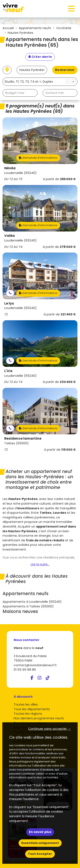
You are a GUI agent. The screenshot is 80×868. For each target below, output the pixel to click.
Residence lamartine (23, 438)
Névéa (10, 168)
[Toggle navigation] (71, 9)
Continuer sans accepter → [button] (49, 729)
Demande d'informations (38, 158)
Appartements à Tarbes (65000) (28, 606)
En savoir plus (40, 832)
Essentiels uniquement (40, 843)
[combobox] (40, 82)
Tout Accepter (40, 854)
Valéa (9, 236)
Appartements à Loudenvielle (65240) (32, 602)
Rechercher (65, 70)
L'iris (8, 371)
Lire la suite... (40, 564)
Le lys (9, 303)
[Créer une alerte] (40, 57)
